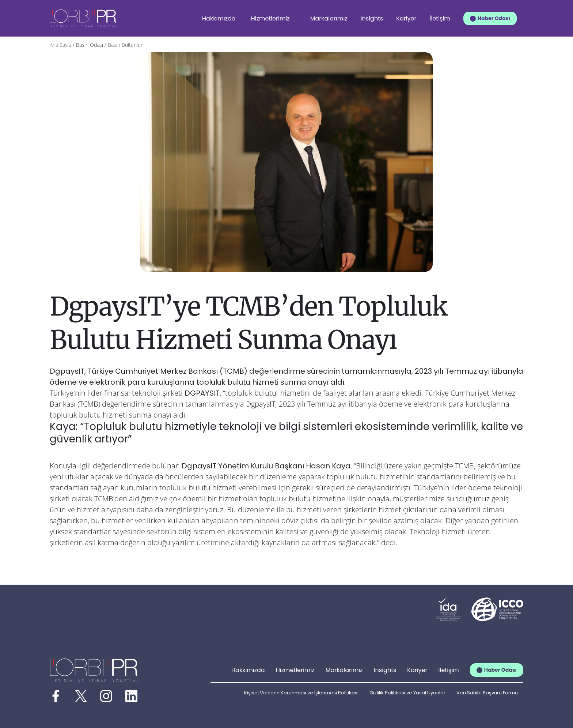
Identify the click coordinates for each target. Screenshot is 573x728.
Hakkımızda (219, 18)
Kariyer (406, 18)
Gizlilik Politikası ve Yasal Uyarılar (407, 693)
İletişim (440, 18)
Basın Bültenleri (126, 45)
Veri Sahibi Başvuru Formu (487, 693)
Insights (372, 18)
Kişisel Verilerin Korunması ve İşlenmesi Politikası (301, 693)
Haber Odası (494, 18)
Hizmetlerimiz (270, 18)
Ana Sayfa (60, 45)
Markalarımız (329, 18)
